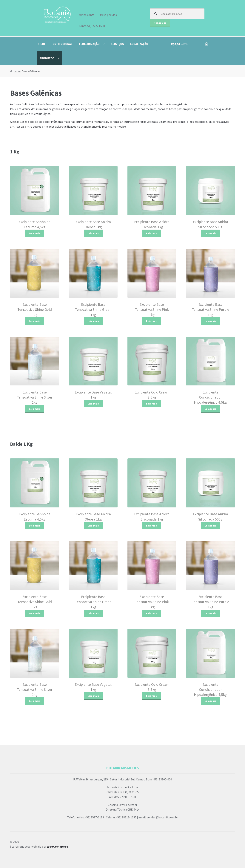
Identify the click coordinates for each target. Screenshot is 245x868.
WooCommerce (57, 846)
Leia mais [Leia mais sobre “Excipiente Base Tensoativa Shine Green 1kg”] (93, 321)
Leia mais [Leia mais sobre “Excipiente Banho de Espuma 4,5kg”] (35, 233)
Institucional (62, 44)
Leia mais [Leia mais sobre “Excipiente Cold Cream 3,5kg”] (152, 404)
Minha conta (87, 15)
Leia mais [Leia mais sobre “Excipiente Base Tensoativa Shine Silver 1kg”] (35, 409)
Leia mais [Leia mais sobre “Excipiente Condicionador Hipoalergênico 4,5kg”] (210, 409)
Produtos (47, 58)
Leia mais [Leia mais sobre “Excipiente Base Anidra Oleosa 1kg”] (93, 233)
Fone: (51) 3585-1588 (92, 26)
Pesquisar (160, 23)
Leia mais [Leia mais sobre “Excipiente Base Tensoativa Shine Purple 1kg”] (210, 321)
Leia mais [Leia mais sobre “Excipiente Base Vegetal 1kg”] (93, 404)
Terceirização (89, 44)
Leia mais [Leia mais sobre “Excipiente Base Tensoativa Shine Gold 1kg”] (35, 321)
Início (41, 44)
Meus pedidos (108, 15)
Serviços (117, 44)
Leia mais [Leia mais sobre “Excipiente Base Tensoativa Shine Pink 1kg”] (152, 321)
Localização (139, 44)
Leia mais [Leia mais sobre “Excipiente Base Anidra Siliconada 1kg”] (152, 233)
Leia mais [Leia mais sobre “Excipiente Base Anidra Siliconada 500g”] (210, 233)
